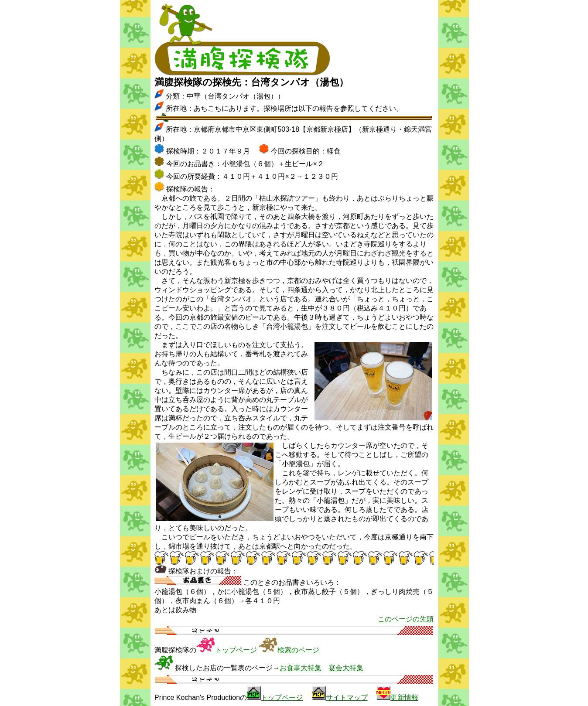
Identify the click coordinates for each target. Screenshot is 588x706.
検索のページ (298, 650)
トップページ (236, 650)
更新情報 (404, 697)
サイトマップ (347, 697)
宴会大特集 (346, 668)
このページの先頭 (406, 619)
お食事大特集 (301, 668)
